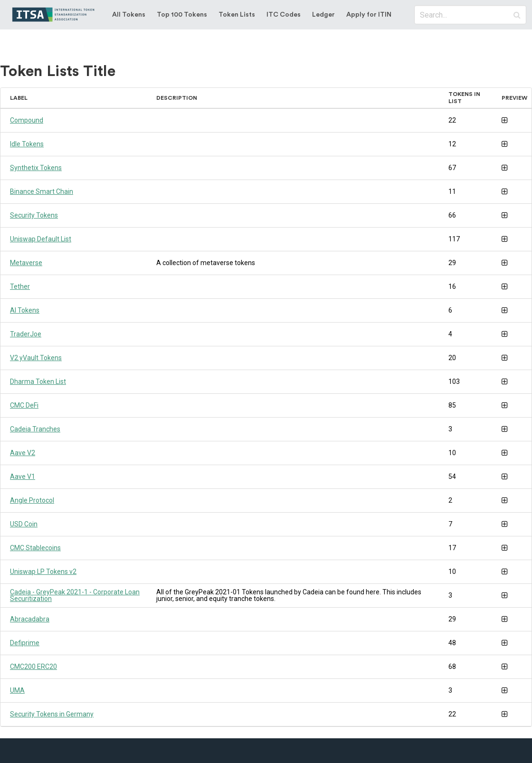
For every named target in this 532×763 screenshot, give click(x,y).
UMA (17, 690)
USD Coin (24, 524)
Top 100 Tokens (182, 15)
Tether (20, 286)
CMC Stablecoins (35, 548)
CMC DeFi (24, 405)
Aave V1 (23, 477)
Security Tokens (34, 215)
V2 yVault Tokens (36, 358)
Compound (27, 120)
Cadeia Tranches (35, 429)
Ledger (323, 15)
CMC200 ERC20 (33, 667)
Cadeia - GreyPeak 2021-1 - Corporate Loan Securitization (75, 595)
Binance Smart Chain (42, 191)
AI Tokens (25, 310)
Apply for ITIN (369, 15)
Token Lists (237, 15)
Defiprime (25, 643)
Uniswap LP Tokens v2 (43, 572)
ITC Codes (284, 15)
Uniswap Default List (41, 239)
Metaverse (26, 263)
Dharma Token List (38, 381)
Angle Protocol (32, 500)
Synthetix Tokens (36, 168)
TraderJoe (26, 334)
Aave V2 (23, 453)
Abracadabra (30, 619)
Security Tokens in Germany (52, 714)
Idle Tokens (27, 144)
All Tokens (129, 15)
